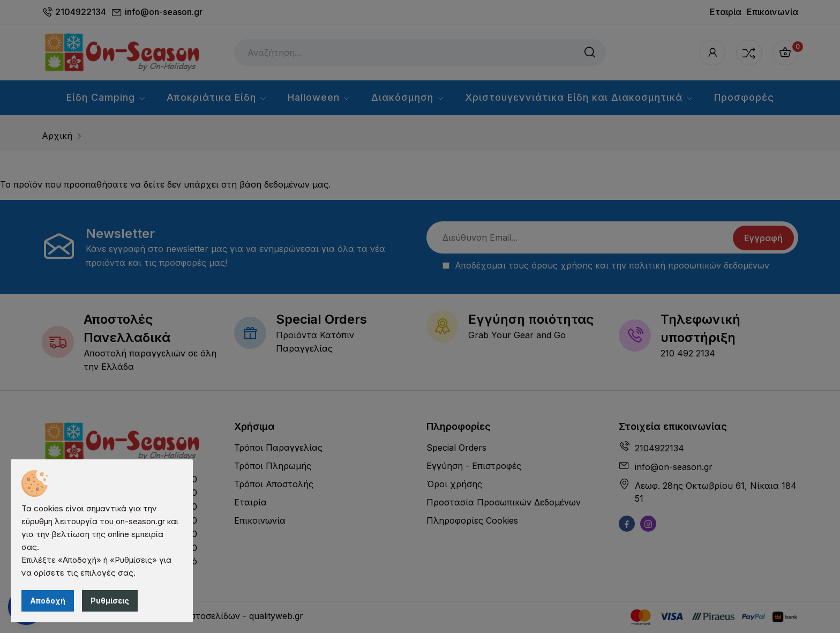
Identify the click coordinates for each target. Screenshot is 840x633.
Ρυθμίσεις (110, 601)
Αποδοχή (48, 601)
